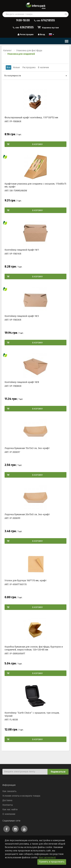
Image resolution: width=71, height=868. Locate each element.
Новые (16, 67)
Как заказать (9, 791)
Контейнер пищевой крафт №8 (22, 382)
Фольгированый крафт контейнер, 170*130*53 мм (31, 118)
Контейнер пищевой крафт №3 (22, 316)
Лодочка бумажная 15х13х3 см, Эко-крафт (27, 448)
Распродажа (29, 67)
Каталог (7, 51)
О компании (9, 814)
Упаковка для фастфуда (29, 51)
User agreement (47, 858)
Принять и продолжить (52, 862)
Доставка (7, 800)
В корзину (38, 144)
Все (8, 67)
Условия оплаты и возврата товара (21, 796)
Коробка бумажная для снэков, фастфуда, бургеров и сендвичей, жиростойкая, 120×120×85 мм (34, 648)
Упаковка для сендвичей (21, 54)
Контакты (8, 805)
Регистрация (25, 34)
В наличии (43, 67)
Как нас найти (10, 809)
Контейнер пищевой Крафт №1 (22, 250)
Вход (41, 34)
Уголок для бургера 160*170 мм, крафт (26, 581)
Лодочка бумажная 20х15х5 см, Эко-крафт (27, 514)
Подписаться (58, 772)
